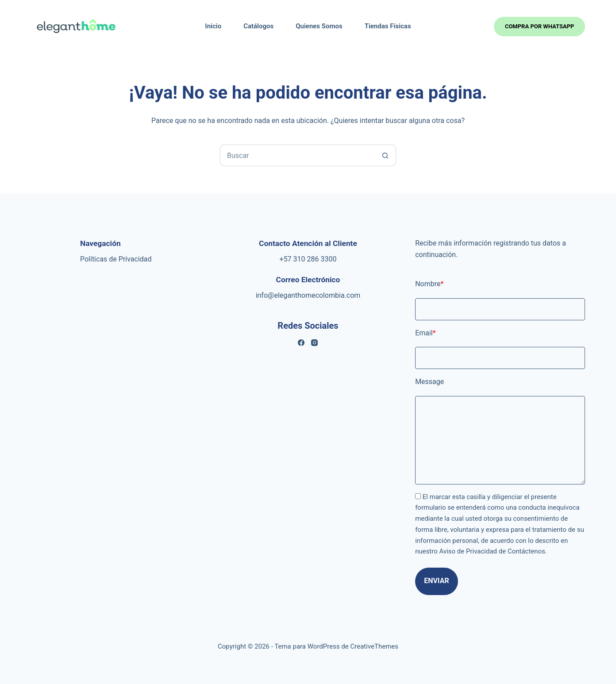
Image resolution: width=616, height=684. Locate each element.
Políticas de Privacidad (116, 259)
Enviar (437, 581)
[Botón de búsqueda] (385, 155)
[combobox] (298, 155)
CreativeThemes (375, 646)
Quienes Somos (319, 26)
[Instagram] (314, 343)
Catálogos (258, 26)
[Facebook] (301, 343)
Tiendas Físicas (388, 26)
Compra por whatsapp (540, 26)
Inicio (213, 26)
